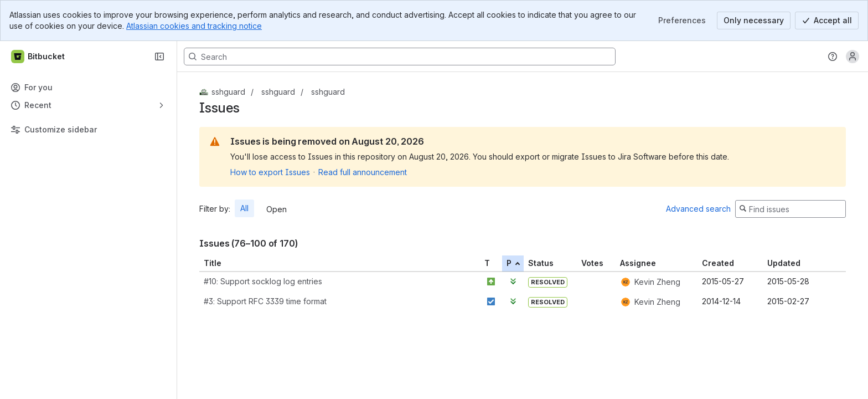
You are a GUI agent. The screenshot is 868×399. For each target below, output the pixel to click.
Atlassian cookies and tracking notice (194, 26)
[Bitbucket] (38, 57)
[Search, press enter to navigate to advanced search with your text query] (400, 57)
